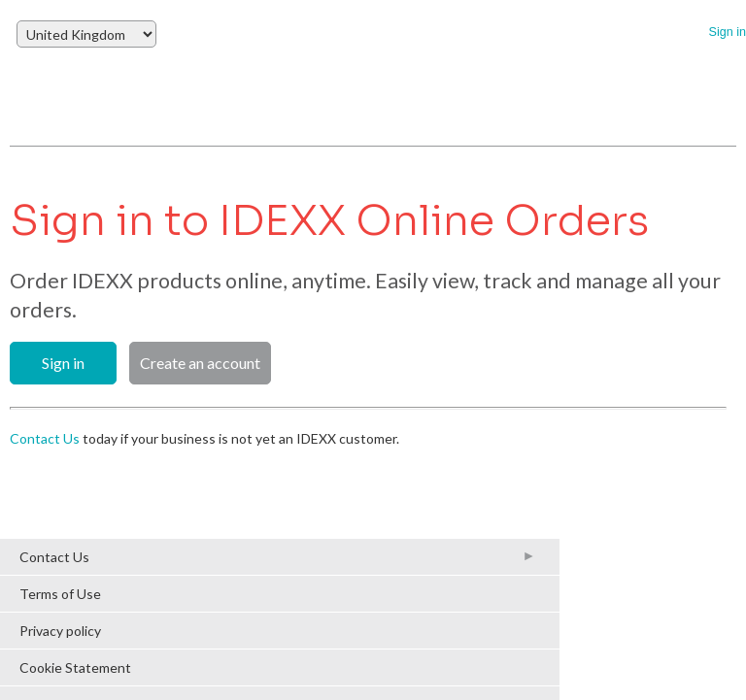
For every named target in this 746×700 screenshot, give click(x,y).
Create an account (200, 363)
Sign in (727, 32)
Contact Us (45, 438)
